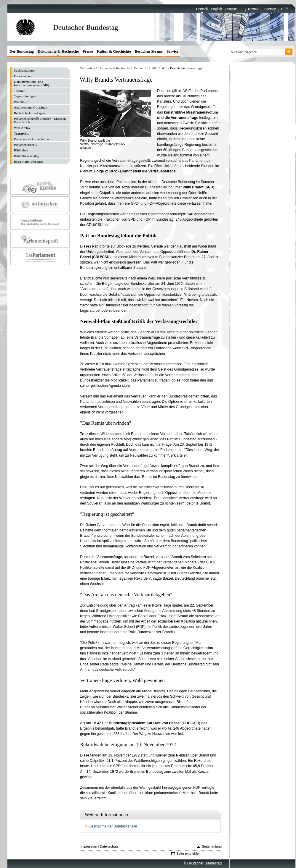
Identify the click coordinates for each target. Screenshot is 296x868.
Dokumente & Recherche (113, 68)
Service (172, 51)
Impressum (89, 846)
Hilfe (285, 9)
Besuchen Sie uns (149, 51)
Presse (88, 51)
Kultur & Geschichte (114, 51)
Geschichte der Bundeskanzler (113, 826)
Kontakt (254, 9)
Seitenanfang (212, 846)
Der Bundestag (22, 51)
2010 (155, 68)
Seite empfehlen (188, 854)
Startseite (86, 68)
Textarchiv (141, 68)
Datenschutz (109, 846)
